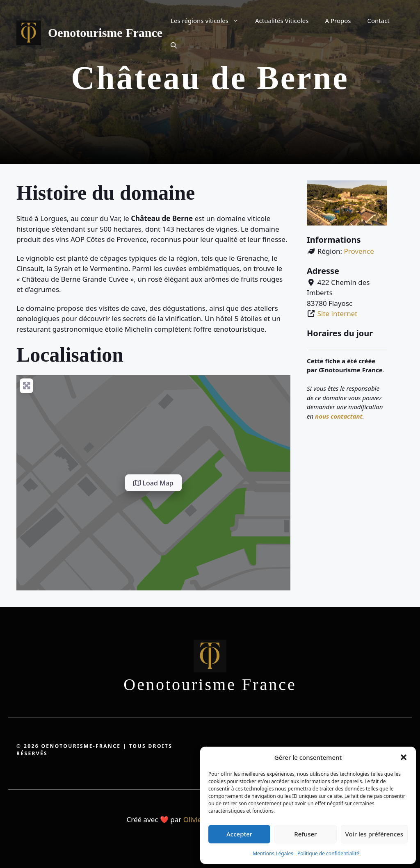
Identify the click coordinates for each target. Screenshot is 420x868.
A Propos (338, 21)
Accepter (239, 834)
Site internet (338, 313)
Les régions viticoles (209, 21)
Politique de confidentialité (328, 853)
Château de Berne (210, 78)
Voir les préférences (374, 834)
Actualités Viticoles (282, 21)
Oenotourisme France (105, 33)
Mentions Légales (273, 853)
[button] (404, 757)
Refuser (305, 834)
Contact (379, 21)
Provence (359, 251)
